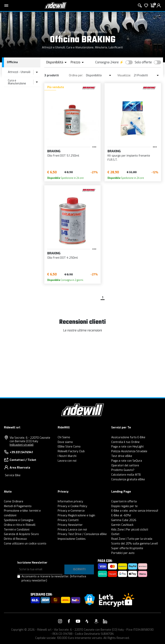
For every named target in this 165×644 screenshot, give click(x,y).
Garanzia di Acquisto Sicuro (21, 534)
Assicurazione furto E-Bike (128, 437)
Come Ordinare (14, 501)
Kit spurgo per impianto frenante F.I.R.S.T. (129, 158)
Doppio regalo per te (124, 506)
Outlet (115, 534)
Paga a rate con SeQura (127, 461)
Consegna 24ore (107, 62)
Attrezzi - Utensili (19, 72)
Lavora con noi (67, 461)
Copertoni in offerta (124, 501)
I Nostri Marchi (67, 456)
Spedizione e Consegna (19, 520)
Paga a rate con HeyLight (127, 447)
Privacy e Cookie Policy (72, 506)
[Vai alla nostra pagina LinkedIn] (105, 621)
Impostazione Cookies (72, 539)
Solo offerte (143, 62)
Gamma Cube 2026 (124, 520)
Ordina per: (76, 75)
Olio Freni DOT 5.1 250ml (63, 156)
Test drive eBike (122, 456)
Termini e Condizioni (17, 530)
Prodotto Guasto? (123, 470)
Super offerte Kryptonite (127, 548)
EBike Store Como (69, 447)
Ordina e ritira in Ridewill (20, 525)
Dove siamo (65, 442)
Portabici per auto (123, 553)
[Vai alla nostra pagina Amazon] (96, 621)
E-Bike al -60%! (121, 515)
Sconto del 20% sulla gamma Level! (135, 544)
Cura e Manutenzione (17, 82)
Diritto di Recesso (15, 539)
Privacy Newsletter (70, 525)
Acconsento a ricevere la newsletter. (54, 578)
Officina (87, 32)
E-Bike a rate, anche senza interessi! (135, 511)
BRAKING (101, 32)
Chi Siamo (64, 437)
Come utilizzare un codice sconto (25, 544)
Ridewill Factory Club (71, 451)
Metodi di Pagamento (18, 506)
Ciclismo (74, 32)
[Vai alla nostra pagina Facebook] (69, 621)
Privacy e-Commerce (71, 511)
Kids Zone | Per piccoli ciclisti (130, 530)
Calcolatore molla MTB (126, 475)
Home (62, 32)
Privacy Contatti (68, 520)
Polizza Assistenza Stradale (129, 451)
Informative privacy (70, 501)
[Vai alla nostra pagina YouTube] (78, 621)
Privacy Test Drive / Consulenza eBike (82, 534)
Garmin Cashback (122, 525)
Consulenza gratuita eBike (128, 479)
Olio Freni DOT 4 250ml (63, 258)
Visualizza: (124, 75)
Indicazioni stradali (22, 445)
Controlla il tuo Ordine (125, 442)
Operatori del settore (125, 465)
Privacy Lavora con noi (72, 530)
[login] (159, 6)
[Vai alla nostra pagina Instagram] (60, 621)
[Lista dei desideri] (146, 6)
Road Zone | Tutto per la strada (132, 539)
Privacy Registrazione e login (76, 515)
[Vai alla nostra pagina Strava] (87, 621)
